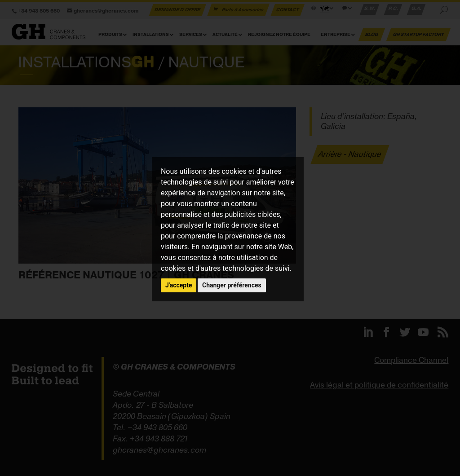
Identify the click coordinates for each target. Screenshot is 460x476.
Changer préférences (232, 285)
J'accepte (179, 285)
